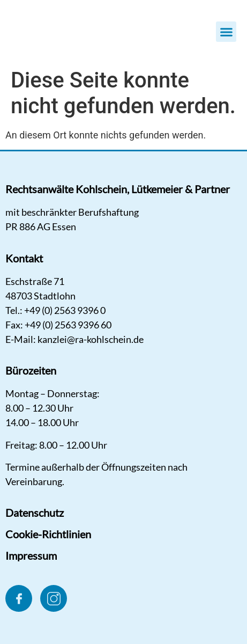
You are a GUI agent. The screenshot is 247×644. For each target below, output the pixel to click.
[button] (226, 32)
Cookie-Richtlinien (48, 534)
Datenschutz (35, 513)
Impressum (31, 555)
